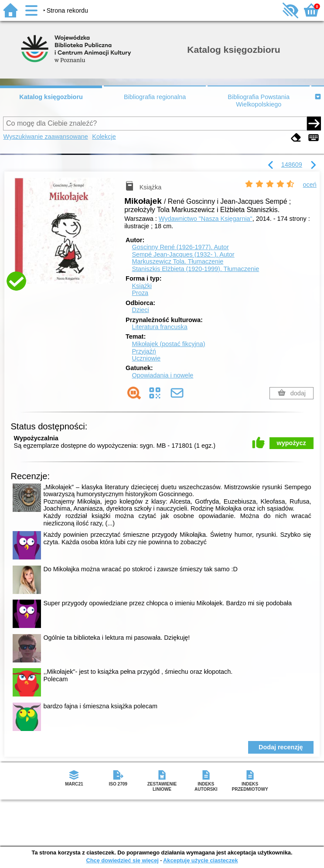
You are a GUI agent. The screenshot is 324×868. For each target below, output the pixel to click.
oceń (310, 185)
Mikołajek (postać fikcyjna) (168, 344)
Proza (140, 293)
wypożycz (292, 443)
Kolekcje (104, 137)
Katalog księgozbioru (51, 97)
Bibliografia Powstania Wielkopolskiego (259, 101)
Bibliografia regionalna (155, 97)
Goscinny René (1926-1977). (180, 247)
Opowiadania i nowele (162, 375)
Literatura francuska (159, 327)
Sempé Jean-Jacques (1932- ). (183, 254)
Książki (142, 286)
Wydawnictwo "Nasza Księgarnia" (206, 219)
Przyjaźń (144, 351)
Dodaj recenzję (281, 747)
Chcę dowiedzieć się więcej (122, 860)
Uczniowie (146, 358)
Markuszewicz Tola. (177, 261)
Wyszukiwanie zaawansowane (45, 137)
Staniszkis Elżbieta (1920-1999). (195, 269)
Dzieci (140, 310)
